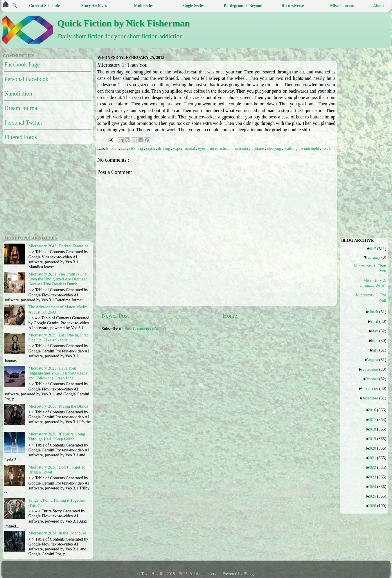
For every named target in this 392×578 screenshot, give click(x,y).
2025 (374, 496)
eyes (202, 148)
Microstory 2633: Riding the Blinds (58, 406)
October (374, 379)
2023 (374, 477)
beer (115, 148)
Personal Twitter (23, 123)
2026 (374, 506)
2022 (374, 467)
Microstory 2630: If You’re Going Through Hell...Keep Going (57, 436)
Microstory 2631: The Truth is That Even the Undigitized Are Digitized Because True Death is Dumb (58, 279)
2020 (374, 448)
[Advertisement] (39, 189)
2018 (374, 429)
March (375, 312)
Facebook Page (22, 64)
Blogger (250, 574)
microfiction (220, 148)
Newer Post (115, 316)
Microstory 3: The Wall (371, 297)
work (327, 148)
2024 (374, 487)
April (376, 321)
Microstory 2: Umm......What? (373, 283)
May (376, 331)
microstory (242, 148)
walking (292, 148)
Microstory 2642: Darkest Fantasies (58, 246)
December (372, 398)
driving (164, 148)
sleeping (275, 148)
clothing (137, 148)
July (377, 350)
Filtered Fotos (21, 137)
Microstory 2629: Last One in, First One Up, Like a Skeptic (58, 337)
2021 (374, 458)
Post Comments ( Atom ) (145, 329)
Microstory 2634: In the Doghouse (57, 533)
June (376, 341)
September (372, 369)
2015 (374, 249)
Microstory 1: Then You (371, 268)
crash (151, 148)
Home (230, 316)
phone (259, 148)
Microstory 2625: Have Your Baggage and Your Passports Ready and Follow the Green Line (58, 373)
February (375, 257)
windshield (311, 148)
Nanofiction (18, 93)
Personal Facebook (26, 79)
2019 (374, 439)
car (124, 148)
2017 (374, 419)
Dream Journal (21, 108)
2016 (374, 410)
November (372, 388)
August (374, 360)
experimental (185, 148)
